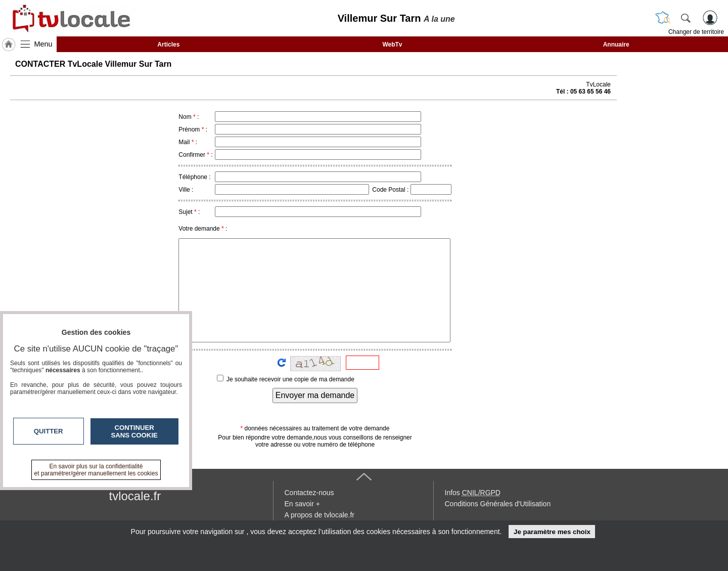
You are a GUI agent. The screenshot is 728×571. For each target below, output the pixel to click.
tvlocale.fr (135, 496)
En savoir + (302, 504)
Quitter (49, 431)
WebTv (392, 45)
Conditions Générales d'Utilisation (498, 504)
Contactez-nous (309, 493)
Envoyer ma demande (315, 395)
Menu (43, 44)
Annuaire (616, 45)
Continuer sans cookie (134, 431)
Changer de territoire (696, 32)
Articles (168, 45)
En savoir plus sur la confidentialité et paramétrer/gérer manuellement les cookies (96, 470)
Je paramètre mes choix (552, 532)
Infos (473, 493)
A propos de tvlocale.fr (320, 515)
